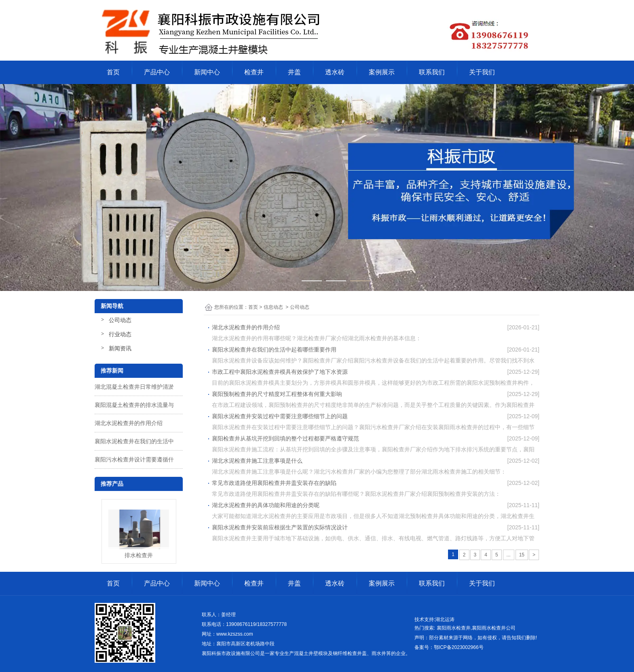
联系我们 (432, 72)
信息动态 (273, 307)
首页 (113, 72)
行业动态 (120, 334)
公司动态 (120, 320)
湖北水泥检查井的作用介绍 (129, 423)
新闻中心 (207, 72)
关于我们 (482, 72)
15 (522, 555)
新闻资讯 (120, 348)
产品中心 (157, 72)
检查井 (254, 72)
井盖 (294, 72)
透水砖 (335, 72)
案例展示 (382, 72)
